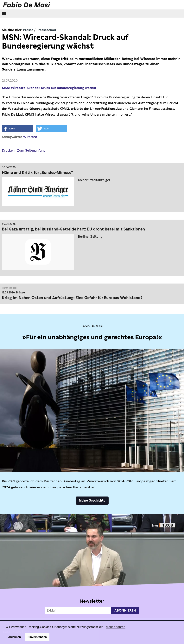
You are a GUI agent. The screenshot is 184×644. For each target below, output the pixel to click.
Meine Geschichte (92, 500)
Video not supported (92, 566)
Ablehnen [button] (15, 637)
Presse (28, 30)
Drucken (8, 150)
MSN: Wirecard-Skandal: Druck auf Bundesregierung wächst (50, 88)
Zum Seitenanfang (31, 150)
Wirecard (30, 137)
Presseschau (46, 30)
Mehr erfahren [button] (116, 627)
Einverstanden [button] (37, 637)
